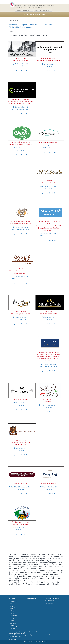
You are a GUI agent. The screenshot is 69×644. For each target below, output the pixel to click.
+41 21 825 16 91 (21, 494)
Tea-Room (45, 35)
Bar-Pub (21, 35)
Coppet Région (13, 602)
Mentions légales (13, 639)
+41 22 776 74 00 (21, 234)
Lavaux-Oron (13, 612)
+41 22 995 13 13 (49, 412)
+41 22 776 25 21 (21, 324)
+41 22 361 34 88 (21, 409)
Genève (12, 605)
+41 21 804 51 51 (49, 494)
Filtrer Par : (13, 31)
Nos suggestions (13, 35)
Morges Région (13, 615)
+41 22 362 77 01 (49, 324)
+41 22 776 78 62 (21, 283)
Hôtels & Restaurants (24, 27)
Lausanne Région (12, 609)
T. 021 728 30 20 (49, 603)
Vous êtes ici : (14, 21)
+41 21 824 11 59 (21, 70)
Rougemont (12, 625)
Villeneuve (12, 629)
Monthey (12, 614)
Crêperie (32, 35)
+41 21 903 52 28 (21, 534)
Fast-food (38, 35)
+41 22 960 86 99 (21, 114)
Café (26, 35)
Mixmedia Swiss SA (36, 642)
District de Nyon (49, 25)
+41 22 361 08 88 (21, 455)
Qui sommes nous (31, 598)
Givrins (12, 27)
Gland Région (13, 607)
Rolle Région (13, 623)
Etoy (11, 603)
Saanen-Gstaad (13, 627)
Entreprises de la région (18, 25)
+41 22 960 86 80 (49, 240)
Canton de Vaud (35, 25)
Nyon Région (13, 617)
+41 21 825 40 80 (49, 193)
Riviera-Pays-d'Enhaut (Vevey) (13, 620)
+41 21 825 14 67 (21, 154)
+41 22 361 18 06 (49, 71)
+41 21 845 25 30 (49, 152)
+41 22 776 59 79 (49, 371)
